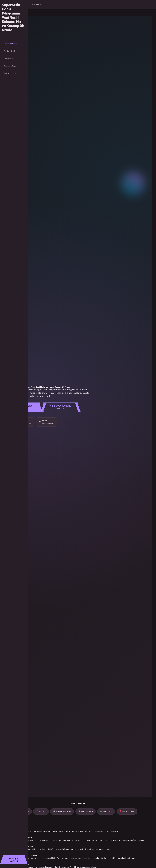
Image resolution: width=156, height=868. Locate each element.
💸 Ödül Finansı (106, 811)
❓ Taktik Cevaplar (127, 811)
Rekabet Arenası (11, 44)
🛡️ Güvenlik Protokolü (62, 811)
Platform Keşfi (10, 51)
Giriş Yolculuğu (10, 66)
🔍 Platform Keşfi (86, 811)
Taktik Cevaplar (10, 73)
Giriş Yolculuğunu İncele (61, 407)
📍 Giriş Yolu (41, 811)
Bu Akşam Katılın (14, 860)
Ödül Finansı (9, 58)
